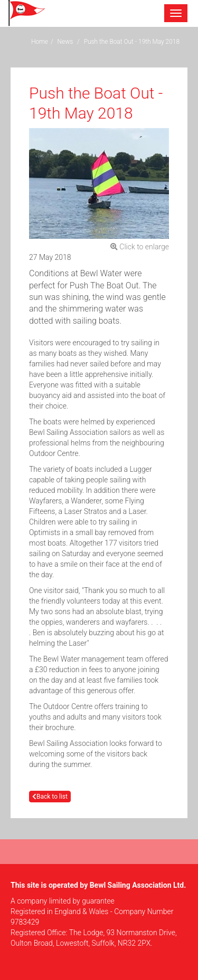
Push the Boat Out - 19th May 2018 (132, 42)
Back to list (50, 797)
